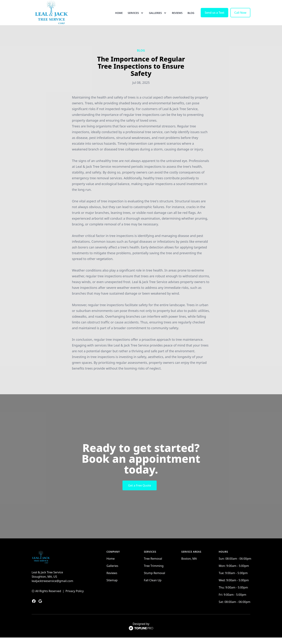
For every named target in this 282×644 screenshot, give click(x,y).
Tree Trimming (154, 572)
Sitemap (112, 587)
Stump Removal (154, 579)
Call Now (240, 16)
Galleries (112, 572)
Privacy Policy (75, 598)
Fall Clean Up (153, 587)
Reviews (177, 16)
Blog (191, 16)
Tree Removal (153, 565)
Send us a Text (214, 16)
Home (119, 16)
